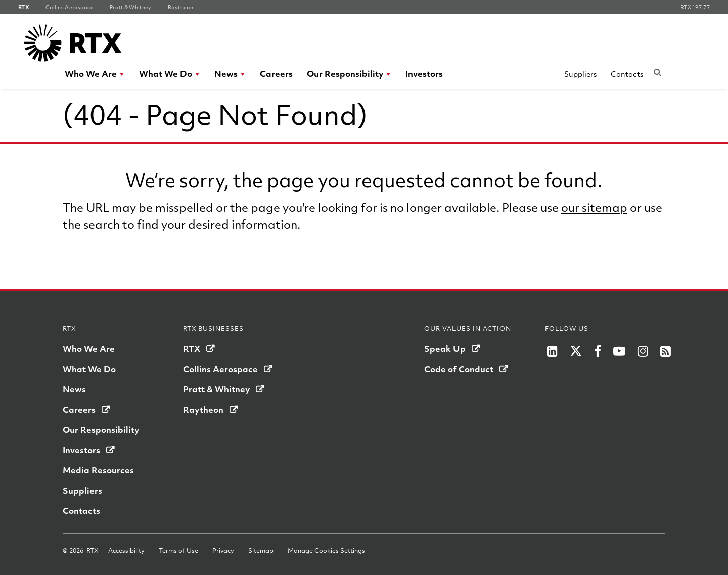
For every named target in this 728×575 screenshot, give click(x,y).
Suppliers (580, 74)
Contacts (627, 74)
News (226, 74)
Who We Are (91, 74)
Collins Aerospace (220, 369)
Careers (276, 74)
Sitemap (261, 550)
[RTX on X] (576, 351)
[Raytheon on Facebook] (598, 351)
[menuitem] (95, 74)
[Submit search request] (657, 72)
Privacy (223, 550)
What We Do (166, 74)
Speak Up (445, 349)
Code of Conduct (459, 369)
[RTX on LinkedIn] (552, 351)
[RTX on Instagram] (643, 351)
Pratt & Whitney (216, 389)
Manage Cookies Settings (326, 550)
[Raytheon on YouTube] (619, 351)
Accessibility (126, 550)
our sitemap (594, 207)
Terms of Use (178, 550)
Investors (424, 74)
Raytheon (203, 409)
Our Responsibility (345, 74)
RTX (192, 349)
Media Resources (98, 470)
